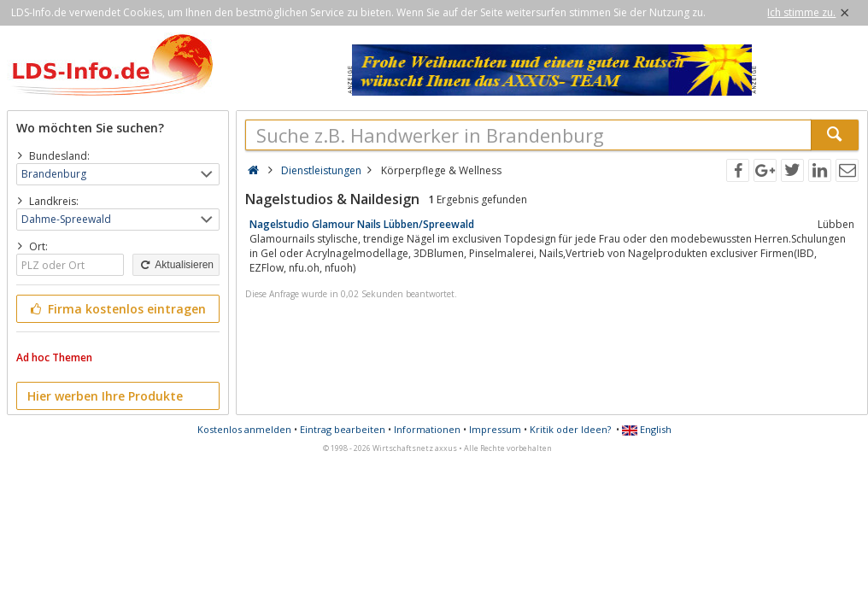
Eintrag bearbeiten (343, 429)
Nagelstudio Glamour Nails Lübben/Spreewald (362, 224)
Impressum (495, 429)
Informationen (427, 429)
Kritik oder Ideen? (570, 429)
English (647, 429)
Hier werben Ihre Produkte (105, 396)
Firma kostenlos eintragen (117, 309)
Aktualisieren (176, 265)
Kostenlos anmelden (244, 429)
